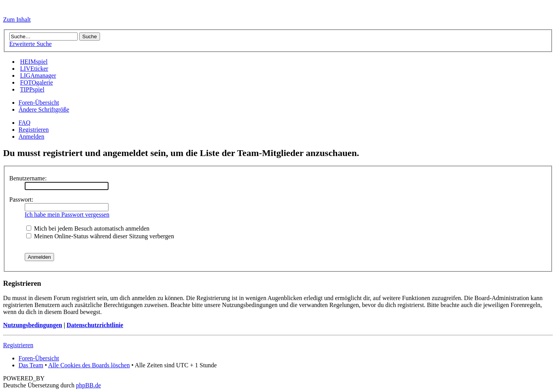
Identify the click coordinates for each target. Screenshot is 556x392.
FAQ (25, 123)
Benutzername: (28, 178)
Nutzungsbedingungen (33, 325)
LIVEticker (34, 69)
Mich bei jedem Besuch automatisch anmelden (88, 228)
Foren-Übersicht (39, 103)
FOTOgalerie (36, 82)
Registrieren (34, 130)
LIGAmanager (38, 76)
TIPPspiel (32, 89)
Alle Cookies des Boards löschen (89, 365)
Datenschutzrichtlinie (95, 325)
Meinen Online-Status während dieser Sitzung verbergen (100, 236)
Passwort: (21, 199)
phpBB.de (88, 385)
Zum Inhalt (17, 20)
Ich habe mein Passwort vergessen (67, 215)
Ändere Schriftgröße (44, 109)
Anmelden (31, 137)
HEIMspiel (34, 62)
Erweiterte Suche (31, 44)
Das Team (31, 365)
